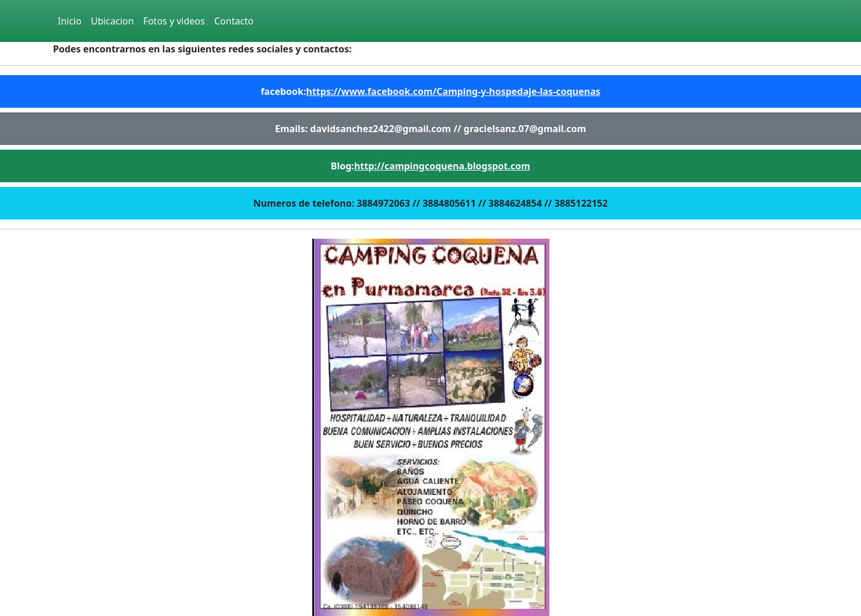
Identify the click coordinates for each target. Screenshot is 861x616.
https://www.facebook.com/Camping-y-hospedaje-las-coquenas (454, 91)
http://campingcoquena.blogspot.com (442, 166)
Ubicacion (112, 21)
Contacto (234, 21)
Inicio (70, 21)
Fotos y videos (174, 21)
